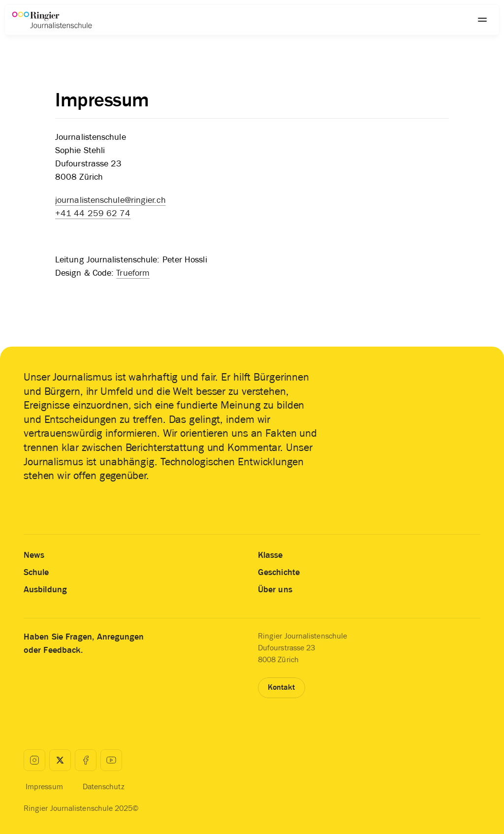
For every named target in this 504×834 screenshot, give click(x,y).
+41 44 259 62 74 (93, 213)
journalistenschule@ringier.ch (110, 200)
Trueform (133, 273)
